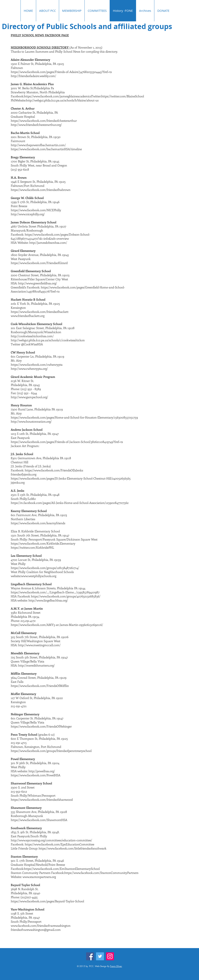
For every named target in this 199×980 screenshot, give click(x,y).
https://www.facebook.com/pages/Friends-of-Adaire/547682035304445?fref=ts (61, 72)
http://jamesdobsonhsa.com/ (48, 243)
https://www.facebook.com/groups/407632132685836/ (66, 596)
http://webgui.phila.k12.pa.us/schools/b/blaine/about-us (62, 100)
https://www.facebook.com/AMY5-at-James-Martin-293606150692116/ (57, 625)
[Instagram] (110, 956)
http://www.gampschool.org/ (29, 397)
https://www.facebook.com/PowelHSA (36, 775)
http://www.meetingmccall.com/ (39, 645)
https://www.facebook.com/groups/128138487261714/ (45, 568)
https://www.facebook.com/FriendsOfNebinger (41, 726)
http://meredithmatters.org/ (36, 665)
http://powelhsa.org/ (42, 771)
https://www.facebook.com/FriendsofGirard (39, 263)
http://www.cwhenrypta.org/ (29, 369)
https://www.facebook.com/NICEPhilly (36, 210)
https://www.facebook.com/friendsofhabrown (41, 190)
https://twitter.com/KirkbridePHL (32, 547)
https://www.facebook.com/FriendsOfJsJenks (54, 470)
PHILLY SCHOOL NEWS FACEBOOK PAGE (40, 35)
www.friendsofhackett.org (28, 316)
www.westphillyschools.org (39, 576)
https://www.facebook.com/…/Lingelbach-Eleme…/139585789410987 (55, 592)
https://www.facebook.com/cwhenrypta (37, 364)
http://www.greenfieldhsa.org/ (37, 283)
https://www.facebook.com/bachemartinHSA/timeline (46, 149)
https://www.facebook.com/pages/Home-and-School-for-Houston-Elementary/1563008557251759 (74, 417)
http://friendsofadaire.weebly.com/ (33, 76)
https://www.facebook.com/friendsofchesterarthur (44, 121)
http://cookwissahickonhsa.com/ (33, 336)
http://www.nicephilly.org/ (28, 214)
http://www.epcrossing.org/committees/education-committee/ (51, 840)
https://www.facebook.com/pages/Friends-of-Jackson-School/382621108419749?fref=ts (67, 442)
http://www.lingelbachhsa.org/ (48, 600)
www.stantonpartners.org (39, 877)
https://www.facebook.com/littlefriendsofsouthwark (72, 848)
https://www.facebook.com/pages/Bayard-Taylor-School (47, 901)
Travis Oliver (116, 966)
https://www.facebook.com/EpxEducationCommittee (59, 844)
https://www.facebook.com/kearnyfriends (38, 523)
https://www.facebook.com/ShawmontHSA (39, 820)
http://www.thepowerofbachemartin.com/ (38, 145)
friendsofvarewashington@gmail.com (36, 930)
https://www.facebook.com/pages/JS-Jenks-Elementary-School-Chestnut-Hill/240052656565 (71, 478)
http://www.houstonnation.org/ (31, 421)
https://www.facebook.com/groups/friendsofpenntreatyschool (51, 751)
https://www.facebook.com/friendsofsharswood (42, 799)
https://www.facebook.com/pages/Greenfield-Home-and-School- (83, 287)
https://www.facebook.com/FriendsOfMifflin (40, 686)
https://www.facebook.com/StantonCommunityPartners (101, 873)
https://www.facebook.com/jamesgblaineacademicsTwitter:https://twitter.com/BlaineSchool (84, 96)
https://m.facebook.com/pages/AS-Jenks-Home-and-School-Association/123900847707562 (70, 503)
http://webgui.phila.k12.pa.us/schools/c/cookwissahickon (48, 340)
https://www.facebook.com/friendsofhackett (40, 312)
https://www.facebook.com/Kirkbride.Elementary (43, 543)
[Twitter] (100, 956)
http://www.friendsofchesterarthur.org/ (36, 125)
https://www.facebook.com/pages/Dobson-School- (57, 234)
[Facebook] (90, 956)
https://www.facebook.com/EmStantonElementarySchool (62, 869)
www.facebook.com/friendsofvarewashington (41, 926)
